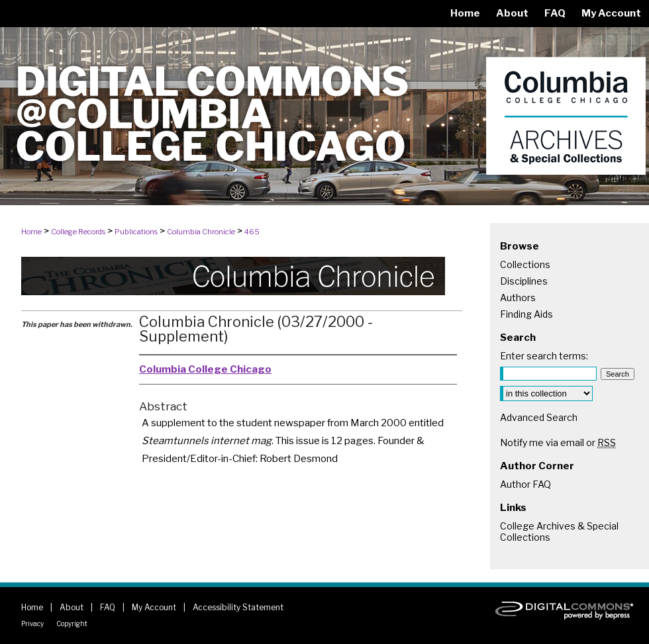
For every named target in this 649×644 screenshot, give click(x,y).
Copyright (72, 623)
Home (31, 232)
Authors (518, 298)
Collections (525, 264)
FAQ (108, 607)
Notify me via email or (558, 442)
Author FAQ (525, 484)
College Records (78, 232)
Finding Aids (526, 314)
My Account (154, 607)
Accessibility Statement (238, 607)
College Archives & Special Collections (559, 531)
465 (252, 232)
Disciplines (524, 281)
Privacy (32, 623)
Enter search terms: (544, 356)
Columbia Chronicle (201, 232)
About (72, 607)
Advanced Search (539, 417)
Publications (136, 232)
